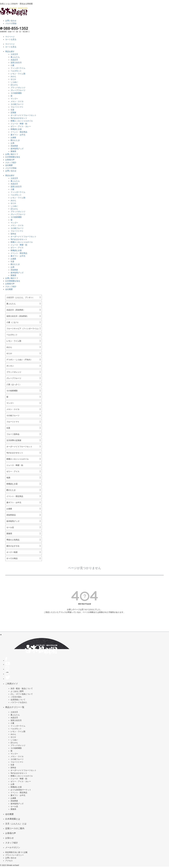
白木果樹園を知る (13, 157)
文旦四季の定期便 (14, 440)
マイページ (10, 37)
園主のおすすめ (13, 546)
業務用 (13, 151)
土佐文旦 (14, 54)
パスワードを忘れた (19, 702)
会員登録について (18, 700)
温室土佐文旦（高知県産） (18, 316)
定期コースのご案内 (15, 828)
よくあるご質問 (17, 691)
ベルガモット (16, 71)
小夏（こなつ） (13, 322)
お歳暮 (13, 137)
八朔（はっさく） (14, 384)
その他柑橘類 (16, 93)
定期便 (13, 112)
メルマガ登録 (11, 23)
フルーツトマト (17, 107)
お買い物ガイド (12, 154)
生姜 (12, 110)
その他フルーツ (17, 104)
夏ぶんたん (15, 57)
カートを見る (11, 39)
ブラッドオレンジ (18, 88)
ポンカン (10, 366)
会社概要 (9, 165)
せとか (13, 79)
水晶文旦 (14, 60)
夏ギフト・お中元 (18, 135)
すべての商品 (12, 558)
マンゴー (14, 99)
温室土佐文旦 (16, 63)
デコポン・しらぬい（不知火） (19, 360)
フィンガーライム (18, 68)
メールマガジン (13, 847)
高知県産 (14, 146)
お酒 (12, 143)
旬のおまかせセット (19, 118)
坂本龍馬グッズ (17, 149)
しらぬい (14, 82)
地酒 (8, 478)
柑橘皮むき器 (16, 129)
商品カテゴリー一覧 (15, 707)
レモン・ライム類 (18, 74)
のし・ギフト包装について (22, 694)
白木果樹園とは (13, 819)
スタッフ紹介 (11, 162)
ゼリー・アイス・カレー (21, 126)
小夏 (12, 65)
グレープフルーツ (18, 90)
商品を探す (10, 51)
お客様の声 (10, 160)
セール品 (10, 527)
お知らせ (10, 838)
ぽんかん (14, 85)
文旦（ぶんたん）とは (16, 824)
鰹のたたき (15, 140)
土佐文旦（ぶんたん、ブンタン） (20, 297)
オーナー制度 (12, 552)
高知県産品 (11, 515)
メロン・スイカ (17, 101)
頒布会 (13, 234)
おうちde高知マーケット (21, 790)
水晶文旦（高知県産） (16, 310)
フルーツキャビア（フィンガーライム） (23, 329)
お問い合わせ (11, 21)
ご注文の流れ (16, 697)
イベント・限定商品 (19, 132)
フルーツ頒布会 (13, 434)
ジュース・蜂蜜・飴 (19, 124)
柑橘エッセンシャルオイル (22, 121)
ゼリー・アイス (17, 248)
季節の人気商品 (13, 540)
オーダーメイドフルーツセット (24, 115)
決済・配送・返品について (22, 688)
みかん (13, 76)
